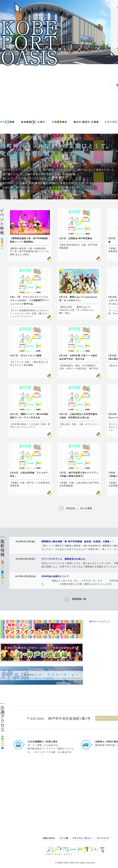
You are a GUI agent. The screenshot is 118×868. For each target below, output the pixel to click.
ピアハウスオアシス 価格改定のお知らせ (63, 559)
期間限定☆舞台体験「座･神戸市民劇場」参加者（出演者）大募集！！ (78, 542)
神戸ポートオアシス (99, 622)
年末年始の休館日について (55, 576)
